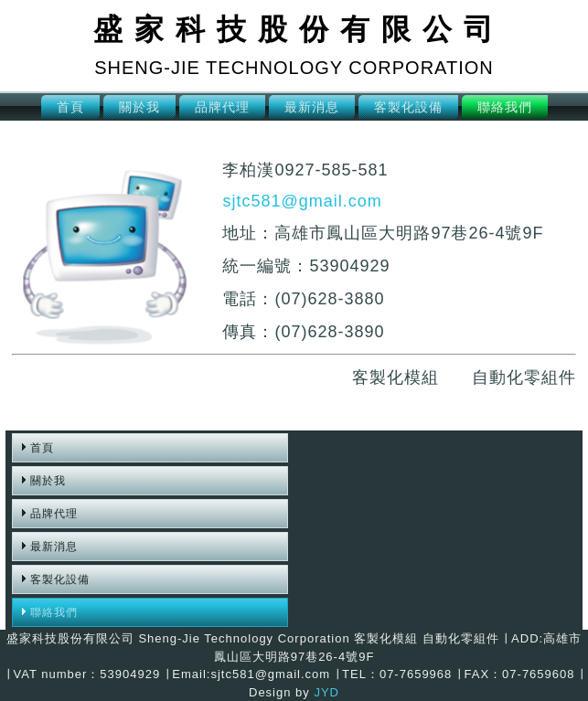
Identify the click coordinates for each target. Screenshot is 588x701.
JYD (326, 692)
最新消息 (312, 107)
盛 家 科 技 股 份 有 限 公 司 (294, 29)
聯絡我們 (505, 107)
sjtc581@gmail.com (302, 201)
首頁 (70, 107)
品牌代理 (222, 107)
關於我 (139, 107)
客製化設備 (408, 107)
